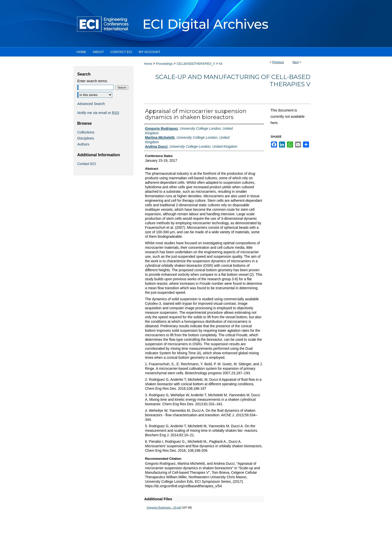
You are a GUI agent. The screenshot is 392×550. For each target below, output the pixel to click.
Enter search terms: (92, 81)
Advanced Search (91, 104)
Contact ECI (87, 164)
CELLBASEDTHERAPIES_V (196, 64)
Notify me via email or (98, 113)
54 (221, 64)
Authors (83, 144)
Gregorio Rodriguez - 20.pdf (164, 507)
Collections (86, 132)
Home (148, 64)
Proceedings (164, 64)
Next (296, 62)
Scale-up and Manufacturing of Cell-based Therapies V (233, 80)
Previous (278, 62)
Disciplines (86, 138)
